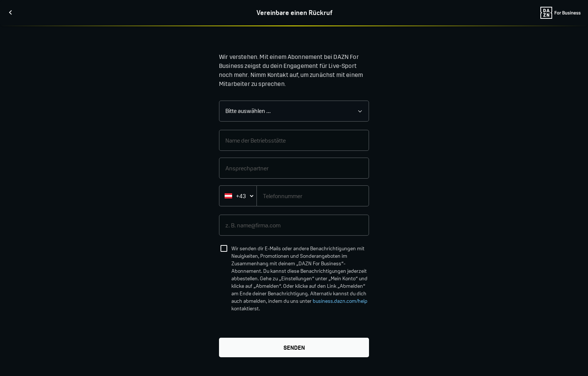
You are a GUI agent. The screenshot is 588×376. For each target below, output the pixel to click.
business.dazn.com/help (340, 301)
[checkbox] (224, 248)
